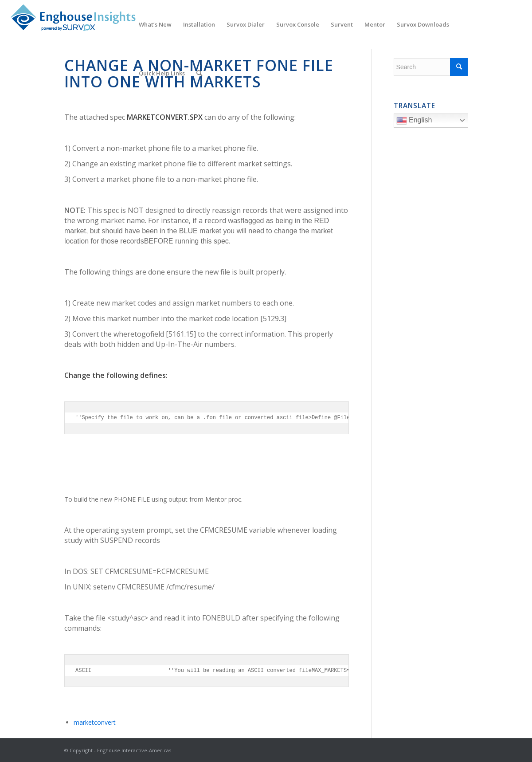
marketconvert (95, 722)
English (433, 122)
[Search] (199, 73)
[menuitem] (155, 24)
